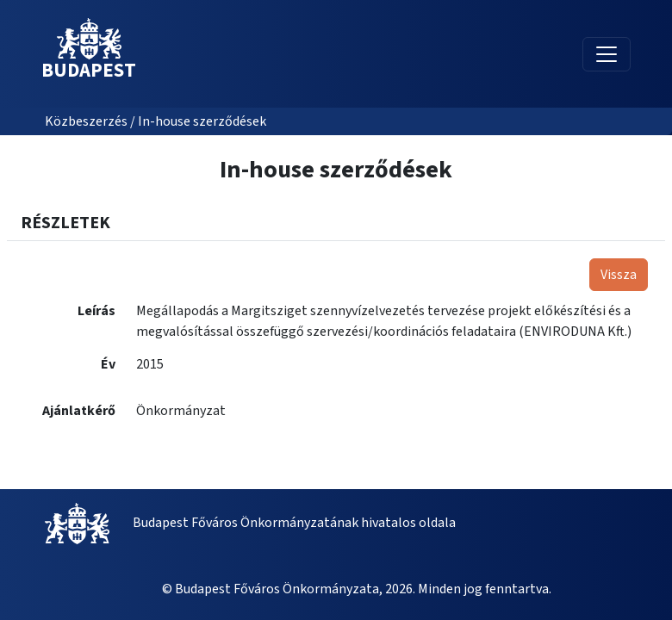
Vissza (619, 275)
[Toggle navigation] (607, 54)
